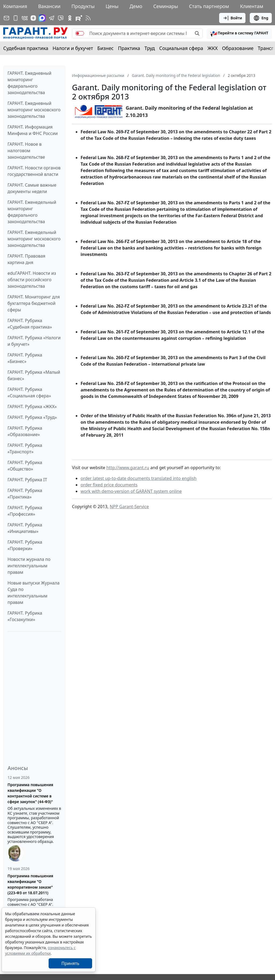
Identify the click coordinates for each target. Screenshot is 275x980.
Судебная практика (26, 48)
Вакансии (49, 6)
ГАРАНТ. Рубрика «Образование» (25, 431)
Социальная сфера (181, 48)
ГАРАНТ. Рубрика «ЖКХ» (32, 407)
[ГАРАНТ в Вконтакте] (25, 18)
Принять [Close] (70, 963)
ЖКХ (213, 48)
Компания (15, 6)
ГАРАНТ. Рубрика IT (27, 480)
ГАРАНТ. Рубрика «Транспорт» (25, 448)
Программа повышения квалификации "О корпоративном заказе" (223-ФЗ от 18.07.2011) (30, 884)
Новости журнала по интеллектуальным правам (29, 566)
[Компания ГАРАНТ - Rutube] (79, 18)
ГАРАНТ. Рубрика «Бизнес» (25, 358)
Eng (261, 18)
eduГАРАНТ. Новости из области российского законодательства (32, 280)
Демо (136, 6)
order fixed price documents (109, 485)
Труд (150, 48)
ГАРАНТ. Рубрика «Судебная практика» (30, 324)
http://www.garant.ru (128, 468)
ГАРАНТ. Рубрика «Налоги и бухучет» (34, 341)
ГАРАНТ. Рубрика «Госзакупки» (25, 616)
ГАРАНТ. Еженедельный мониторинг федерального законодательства (32, 212)
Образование (238, 48)
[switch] (80, 33)
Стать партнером (209, 6)
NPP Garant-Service (129, 507)
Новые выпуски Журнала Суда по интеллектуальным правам (34, 593)
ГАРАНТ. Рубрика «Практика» (25, 494)
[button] (239, 33)
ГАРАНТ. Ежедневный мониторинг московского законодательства (34, 110)
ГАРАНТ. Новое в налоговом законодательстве (26, 151)
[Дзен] (33, 18)
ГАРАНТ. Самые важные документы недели (32, 188)
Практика (129, 48)
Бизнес (105, 48)
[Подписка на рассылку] (6, 18)
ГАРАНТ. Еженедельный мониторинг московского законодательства (34, 239)
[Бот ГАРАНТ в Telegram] (61, 18)
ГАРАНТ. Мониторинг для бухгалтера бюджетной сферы (34, 303)
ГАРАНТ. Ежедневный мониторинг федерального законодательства (29, 83)
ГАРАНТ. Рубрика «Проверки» (25, 545)
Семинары (166, 6)
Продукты (83, 6)
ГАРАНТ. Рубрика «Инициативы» (25, 528)
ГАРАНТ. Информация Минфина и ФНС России (33, 130)
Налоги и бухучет (73, 48)
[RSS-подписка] (88, 18)
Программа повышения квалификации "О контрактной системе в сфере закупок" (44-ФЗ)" (30, 793)
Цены (112, 6)
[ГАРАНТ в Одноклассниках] (70, 18)
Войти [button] (232, 18)
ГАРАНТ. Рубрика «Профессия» (25, 511)
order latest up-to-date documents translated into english (139, 478)
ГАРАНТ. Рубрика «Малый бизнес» (34, 375)
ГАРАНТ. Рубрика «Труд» (32, 417)
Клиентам (252, 6)
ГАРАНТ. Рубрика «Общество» (25, 466)
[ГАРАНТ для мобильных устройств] (16, 18)
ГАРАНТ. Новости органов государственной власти (34, 171)
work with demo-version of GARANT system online (131, 491)
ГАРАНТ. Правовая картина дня (26, 259)
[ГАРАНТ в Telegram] (52, 18)
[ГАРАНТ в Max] (42, 18)
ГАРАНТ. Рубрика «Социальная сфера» (29, 393)
